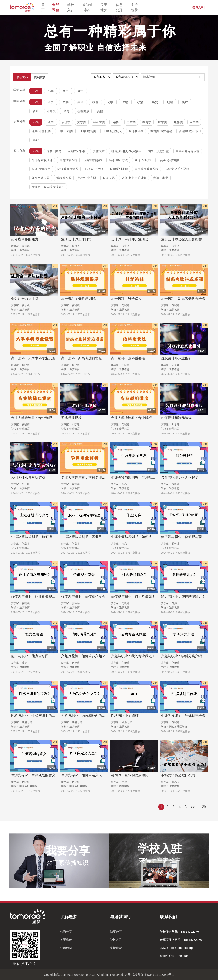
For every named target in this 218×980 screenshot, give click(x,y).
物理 (95, 102)
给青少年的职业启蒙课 (126, 151)
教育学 (147, 122)
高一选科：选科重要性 (128, 358)
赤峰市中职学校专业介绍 (48, 187)
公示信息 (66, 948)
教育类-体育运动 (161, 131)
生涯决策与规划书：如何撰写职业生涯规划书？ (47, 537)
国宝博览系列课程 (146, 169)
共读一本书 (161, 178)
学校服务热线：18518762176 (179, 932)
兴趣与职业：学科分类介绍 (181, 656)
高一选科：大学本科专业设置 (33, 358)
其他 (100, 111)
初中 (66, 91)
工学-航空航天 (112, 131)
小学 (51, 91)
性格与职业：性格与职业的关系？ (37, 716)
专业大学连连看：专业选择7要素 (36, 418)
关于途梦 (105, 7)
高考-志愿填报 (170, 160)
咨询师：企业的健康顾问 (130, 775)
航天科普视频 (94, 169)
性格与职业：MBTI (125, 716)
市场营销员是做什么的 (178, 775)
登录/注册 (199, 7)
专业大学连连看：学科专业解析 (85, 477)
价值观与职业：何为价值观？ (133, 597)
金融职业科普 (77, 151)
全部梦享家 (136, 131)
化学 (110, 102)
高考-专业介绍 (144, 160)
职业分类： (21, 121)
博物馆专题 (64, 178)
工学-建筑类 (88, 131)
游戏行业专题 (87, 178)
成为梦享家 (89, 7)
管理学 (66, 122)
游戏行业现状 (71, 418)
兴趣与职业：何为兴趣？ (180, 477)
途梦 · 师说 (54, 151)
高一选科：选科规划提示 (80, 299)
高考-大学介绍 (41, 169)
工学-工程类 (65, 131)
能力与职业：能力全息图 (30, 656)
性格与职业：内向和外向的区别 (85, 716)
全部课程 (57, 7)
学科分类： (21, 101)
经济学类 (99, 122)
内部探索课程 (68, 160)
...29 (203, 807)
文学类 (82, 122)
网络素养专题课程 (188, 151)
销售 (116, 122)
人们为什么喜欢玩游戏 (28, 477)
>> (193, 807)
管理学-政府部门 (190, 131)
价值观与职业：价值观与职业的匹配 (188, 537)
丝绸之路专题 (41, 178)
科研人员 (109, 178)
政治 (140, 102)
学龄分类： (21, 90)
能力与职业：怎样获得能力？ (183, 597)
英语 (80, 102)
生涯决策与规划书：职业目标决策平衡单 (92, 537)
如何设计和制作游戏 (176, 418)
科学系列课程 (119, 169)
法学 (51, 122)
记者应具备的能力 (25, 239)
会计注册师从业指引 (26, 299)
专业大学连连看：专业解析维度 (135, 418)
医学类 (163, 122)
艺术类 (131, 122)
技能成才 (99, 151)
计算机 (51, 111)
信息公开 (121, 7)
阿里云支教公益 (158, 151)
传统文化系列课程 (177, 169)
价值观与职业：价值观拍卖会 (83, 597)
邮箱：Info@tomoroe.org (176, 948)
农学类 (194, 122)
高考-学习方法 (118, 160)
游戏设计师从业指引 (176, 358)
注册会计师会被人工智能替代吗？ (186, 239)
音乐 (36, 111)
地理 (170, 102)
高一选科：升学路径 (126, 299)
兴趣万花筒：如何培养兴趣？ (83, 656)
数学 (66, 102)
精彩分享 (66, 932)
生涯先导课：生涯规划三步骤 (183, 716)
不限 (36, 91)
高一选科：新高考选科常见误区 (85, 358)
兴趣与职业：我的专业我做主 (133, 656)
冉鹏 (124, 782)
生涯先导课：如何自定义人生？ (85, 775)
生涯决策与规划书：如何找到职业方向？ (142, 537)
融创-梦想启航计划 (134, 178)
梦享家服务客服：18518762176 (181, 940)
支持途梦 (136, 7)
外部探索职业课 (42, 160)
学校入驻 (72, 7)
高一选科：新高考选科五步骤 (183, 299)
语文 (51, 102)
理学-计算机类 (41, 131)
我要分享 (116, 932)
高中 (80, 91)
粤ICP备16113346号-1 (159, 975)
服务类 (178, 122)
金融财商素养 (93, 160)
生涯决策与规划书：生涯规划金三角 (138, 477)
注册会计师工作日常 (76, 239)
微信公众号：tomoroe (174, 956)
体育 (66, 111)
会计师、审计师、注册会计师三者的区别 (142, 239)
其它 (36, 140)
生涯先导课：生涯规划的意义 (33, 775)
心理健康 (83, 111)
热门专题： (21, 150)
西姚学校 (124, 786)
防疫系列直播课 (68, 169)
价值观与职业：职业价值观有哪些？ (38, 597)
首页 (44, 7)
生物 (125, 102)
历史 (155, 102)
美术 (185, 102)
